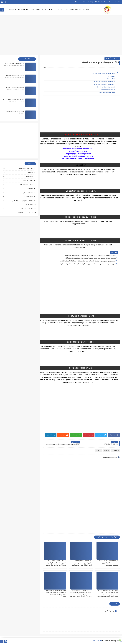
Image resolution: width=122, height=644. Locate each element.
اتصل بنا (78, 2)
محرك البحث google (101, 2)
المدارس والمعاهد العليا (25, 213)
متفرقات (12, 10)
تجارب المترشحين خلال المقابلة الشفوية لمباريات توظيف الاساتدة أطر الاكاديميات (87, 264)
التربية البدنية (23, 10)
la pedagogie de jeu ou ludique (104, 82)
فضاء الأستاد (69, 10)
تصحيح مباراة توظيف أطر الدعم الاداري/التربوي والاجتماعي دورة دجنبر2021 (90, 256)
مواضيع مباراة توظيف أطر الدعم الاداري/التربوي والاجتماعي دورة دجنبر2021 (90, 258)
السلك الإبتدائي (28, 181)
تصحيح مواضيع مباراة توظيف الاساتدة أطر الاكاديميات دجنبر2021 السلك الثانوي (88, 261)
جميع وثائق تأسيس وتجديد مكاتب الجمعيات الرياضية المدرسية (15, 89)
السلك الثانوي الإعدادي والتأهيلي (22, 201)
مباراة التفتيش (28, 197)
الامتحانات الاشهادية (26, 209)
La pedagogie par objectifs (106, 90)
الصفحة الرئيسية (114, 2)
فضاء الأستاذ (28, 177)
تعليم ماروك (97, 641)
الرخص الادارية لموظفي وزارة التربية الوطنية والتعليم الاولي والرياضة (14, 65)
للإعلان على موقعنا (88, 2)
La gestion (111, 76)
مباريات (43, 10)
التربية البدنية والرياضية (25, 169)
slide (98, 451)
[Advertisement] (61, 37)
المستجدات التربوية (82, 10)
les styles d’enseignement (106, 87)
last (107, 59)
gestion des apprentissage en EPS (103, 74)
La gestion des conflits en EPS (105, 79)
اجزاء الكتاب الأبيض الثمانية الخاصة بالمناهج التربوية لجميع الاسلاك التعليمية (107, 563)
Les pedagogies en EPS (107, 93)
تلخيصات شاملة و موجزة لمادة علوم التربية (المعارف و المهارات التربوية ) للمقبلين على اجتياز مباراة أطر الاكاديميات (81, 565)
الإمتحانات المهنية (55, 10)
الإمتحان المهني (28, 193)
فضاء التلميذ (35, 10)
